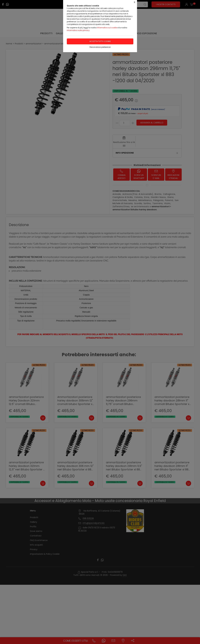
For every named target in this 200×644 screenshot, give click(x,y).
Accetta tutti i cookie (100, 41)
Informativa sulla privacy (78, 30)
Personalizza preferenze (100, 47)
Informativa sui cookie (107, 28)
